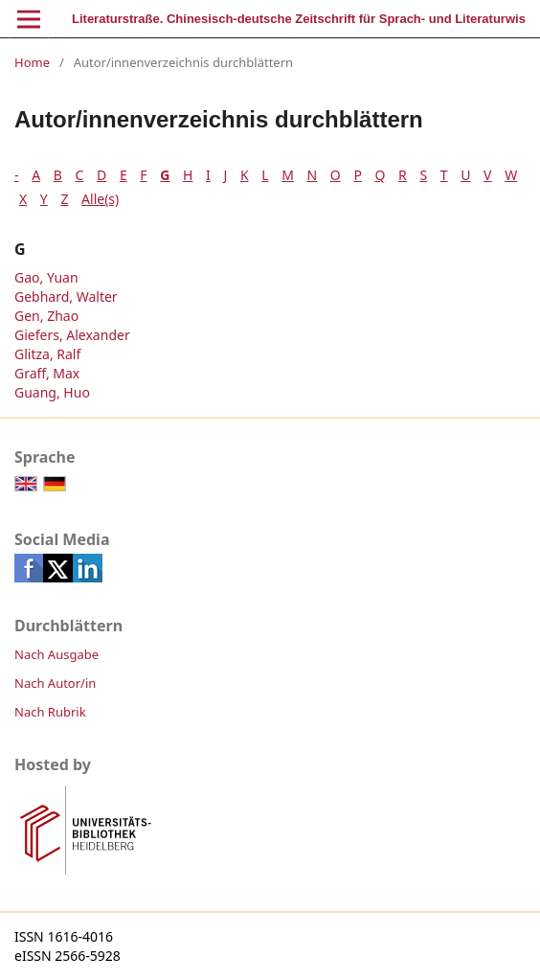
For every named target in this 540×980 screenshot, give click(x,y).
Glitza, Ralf (47, 354)
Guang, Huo (52, 392)
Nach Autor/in (55, 683)
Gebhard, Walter (66, 296)
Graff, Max (47, 373)
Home (32, 62)
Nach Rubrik (50, 712)
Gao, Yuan (46, 277)
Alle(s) (100, 199)
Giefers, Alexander (72, 335)
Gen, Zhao (46, 316)
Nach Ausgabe (56, 654)
